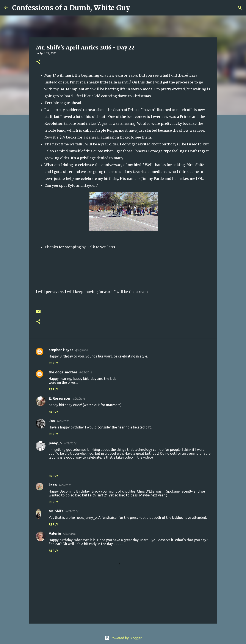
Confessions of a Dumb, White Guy (71, 8)
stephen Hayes (61, 350)
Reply (53, 363)
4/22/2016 (81, 350)
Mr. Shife (56, 511)
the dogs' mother (63, 372)
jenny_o (55, 443)
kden (53, 485)
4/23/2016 (69, 534)
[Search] (136, 8)
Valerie (55, 533)
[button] (38, 62)
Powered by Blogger (123, 638)
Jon (52, 421)
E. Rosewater (60, 398)
